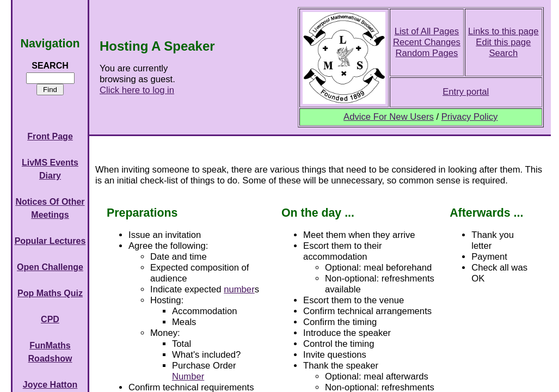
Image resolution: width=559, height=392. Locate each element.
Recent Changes (427, 42)
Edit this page (503, 42)
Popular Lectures (50, 241)
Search (503, 53)
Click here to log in (137, 90)
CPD (50, 319)
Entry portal (466, 92)
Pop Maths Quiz (50, 293)
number (239, 289)
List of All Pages (427, 31)
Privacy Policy (470, 117)
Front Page (50, 136)
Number (188, 376)
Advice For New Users (389, 117)
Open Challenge (50, 267)
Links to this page (503, 31)
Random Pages (427, 53)
